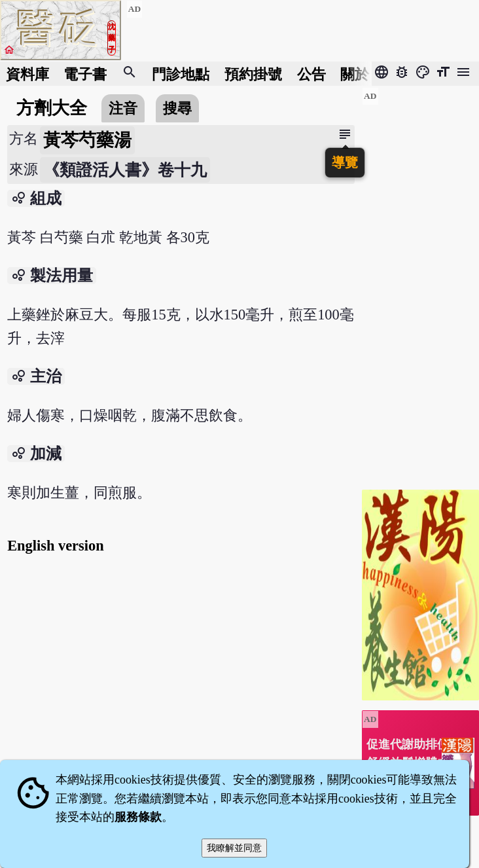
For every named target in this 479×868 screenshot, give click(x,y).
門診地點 (181, 74)
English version (55, 546)
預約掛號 (253, 74)
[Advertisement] (420, 283)
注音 (123, 108)
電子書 (85, 74)
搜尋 (177, 108)
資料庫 (27, 74)
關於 (355, 74)
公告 (311, 74)
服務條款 (138, 817)
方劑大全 (52, 108)
